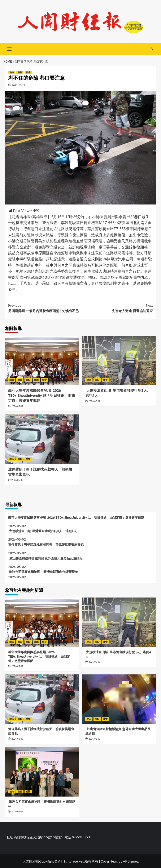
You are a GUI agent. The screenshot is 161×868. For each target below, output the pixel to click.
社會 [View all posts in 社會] (28, 72)
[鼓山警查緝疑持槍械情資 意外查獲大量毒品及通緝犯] (119, 699)
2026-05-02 (17, 406)
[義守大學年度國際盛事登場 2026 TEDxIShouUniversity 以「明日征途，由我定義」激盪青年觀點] (42, 360)
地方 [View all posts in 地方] (12, 72)
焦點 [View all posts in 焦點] (20, 72)
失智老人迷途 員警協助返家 (117, 308)
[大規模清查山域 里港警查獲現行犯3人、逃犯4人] (119, 360)
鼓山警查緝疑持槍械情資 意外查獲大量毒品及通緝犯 (45, 558)
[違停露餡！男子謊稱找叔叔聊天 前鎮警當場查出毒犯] (42, 439)
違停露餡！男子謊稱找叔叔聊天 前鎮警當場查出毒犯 (46, 545)
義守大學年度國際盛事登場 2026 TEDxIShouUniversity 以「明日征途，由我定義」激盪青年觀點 (42, 396)
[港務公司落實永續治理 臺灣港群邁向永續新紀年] (42, 772)
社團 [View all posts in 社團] (36, 380)
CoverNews (109, 861)
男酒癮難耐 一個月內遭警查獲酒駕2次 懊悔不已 (44, 308)
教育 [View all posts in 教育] (20, 380)
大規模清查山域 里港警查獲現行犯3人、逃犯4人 (42, 531)
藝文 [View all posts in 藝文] (44, 380)
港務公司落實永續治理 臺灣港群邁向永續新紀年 (43, 572)
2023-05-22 (18, 85)
